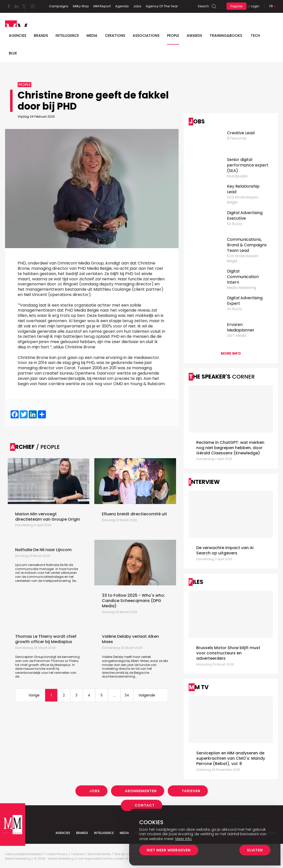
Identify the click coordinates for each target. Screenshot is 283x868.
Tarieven (191, 791)
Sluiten (255, 850)
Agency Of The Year (162, 6)
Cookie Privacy (56, 854)
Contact (145, 805)
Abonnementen (141, 791)
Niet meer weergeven (169, 850)
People (173, 36)
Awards (194, 36)
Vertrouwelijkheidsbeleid (23, 854)
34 (127, 695)
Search (203, 6)
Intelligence (67, 36)
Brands (41, 36)
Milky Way (81, 6)
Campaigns (59, 6)
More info (231, 353)
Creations (115, 36)
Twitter (24, 6)
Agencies (18, 36)
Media (92, 36)
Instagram (33, 6)
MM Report (102, 6)
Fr (271, 6)
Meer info (183, 839)
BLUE (13, 53)
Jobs (137, 6)
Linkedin (16, 6)
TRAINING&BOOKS (226, 36)
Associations (146, 36)
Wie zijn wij (122, 854)
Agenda (122, 6)
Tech (255, 36)
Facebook (9, 6)
